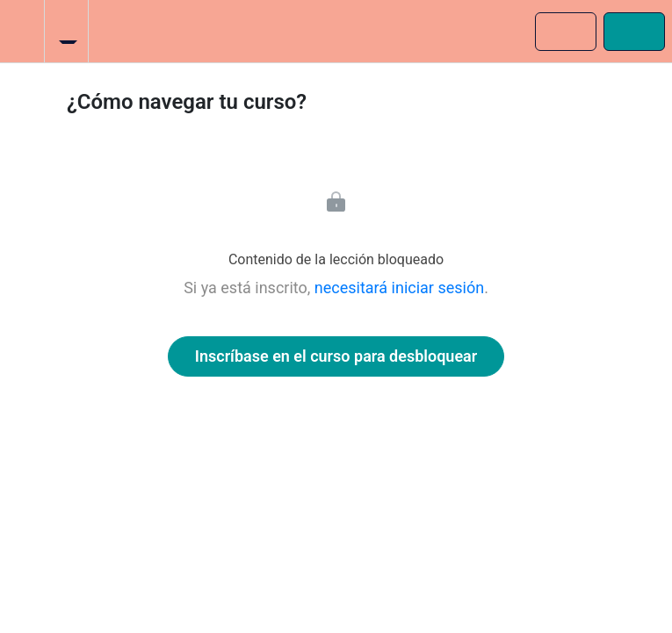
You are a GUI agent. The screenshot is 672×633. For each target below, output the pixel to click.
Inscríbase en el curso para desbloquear (336, 356)
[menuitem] (66, 31)
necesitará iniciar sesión (399, 288)
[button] (22, 31)
